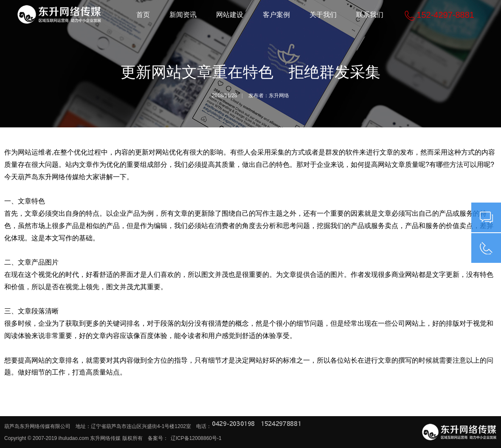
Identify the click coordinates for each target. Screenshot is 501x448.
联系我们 (370, 15)
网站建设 (230, 15)
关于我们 (323, 15)
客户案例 (276, 15)
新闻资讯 (183, 15)
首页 (143, 15)
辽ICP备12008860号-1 (196, 438)
